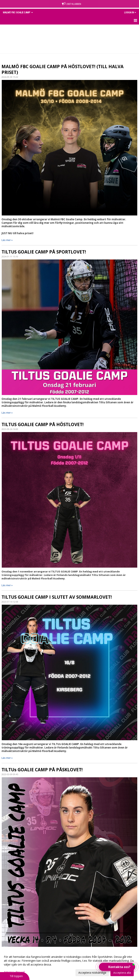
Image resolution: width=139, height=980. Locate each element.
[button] (117, 967)
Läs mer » (7, 240)
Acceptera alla (122, 973)
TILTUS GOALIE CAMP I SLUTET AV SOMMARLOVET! (57, 597)
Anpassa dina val (14, 972)
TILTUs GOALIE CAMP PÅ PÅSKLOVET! (42, 770)
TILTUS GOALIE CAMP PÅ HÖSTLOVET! (43, 424)
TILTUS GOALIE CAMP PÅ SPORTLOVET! (44, 252)
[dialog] (69, 965)
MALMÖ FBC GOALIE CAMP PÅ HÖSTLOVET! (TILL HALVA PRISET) (63, 69)
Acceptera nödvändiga (92, 973)
